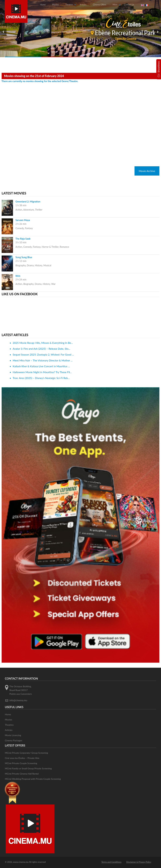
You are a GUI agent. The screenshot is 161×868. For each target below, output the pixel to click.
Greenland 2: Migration (28, 201)
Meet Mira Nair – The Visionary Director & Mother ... (43, 360)
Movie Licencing (13, 735)
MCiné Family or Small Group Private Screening (28, 768)
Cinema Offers (100, 5)
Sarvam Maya (23, 220)
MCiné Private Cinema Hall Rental (22, 774)
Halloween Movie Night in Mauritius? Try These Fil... (42, 372)
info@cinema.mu (18, 700)
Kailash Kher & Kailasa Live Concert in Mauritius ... (41, 366)
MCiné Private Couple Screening (21, 763)
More (115, 5)
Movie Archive (147, 171)
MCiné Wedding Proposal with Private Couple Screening (33, 779)
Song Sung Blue (24, 257)
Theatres (69, 5)
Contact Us (129, 5)
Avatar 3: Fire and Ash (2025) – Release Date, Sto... (42, 349)
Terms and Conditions (111, 862)
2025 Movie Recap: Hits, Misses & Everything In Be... (43, 343)
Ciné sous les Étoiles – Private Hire (22, 758)
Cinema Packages (14, 740)
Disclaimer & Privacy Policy (139, 862)
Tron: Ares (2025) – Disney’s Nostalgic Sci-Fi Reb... (41, 378)
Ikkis (18, 276)
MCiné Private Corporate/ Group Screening (26, 753)
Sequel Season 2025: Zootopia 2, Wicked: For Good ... (43, 354)
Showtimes (159, 67)
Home (43, 5)
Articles (83, 5)
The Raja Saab (23, 239)
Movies (55, 5)
